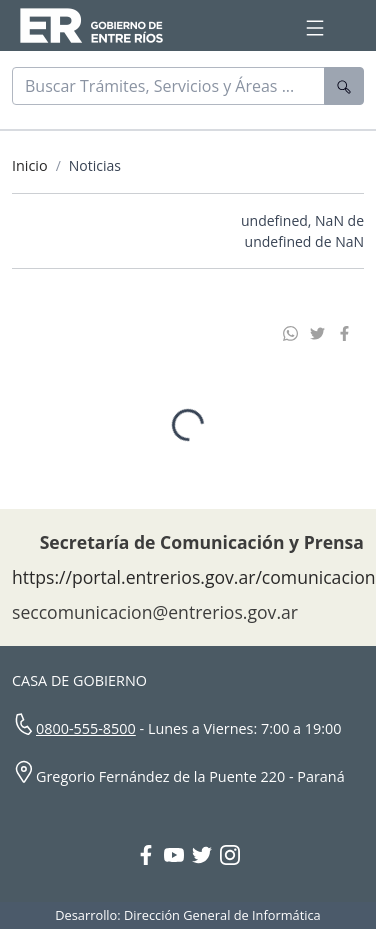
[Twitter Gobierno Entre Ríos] (206, 858)
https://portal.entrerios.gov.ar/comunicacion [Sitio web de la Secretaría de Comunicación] (194, 578)
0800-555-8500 (86, 729)
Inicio (30, 165)
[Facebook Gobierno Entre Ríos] (150, 858)
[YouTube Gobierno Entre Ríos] (178, 858)
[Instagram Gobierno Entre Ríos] (230, 858)
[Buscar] (168, 86)
